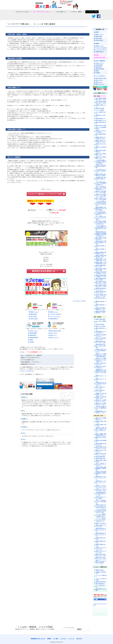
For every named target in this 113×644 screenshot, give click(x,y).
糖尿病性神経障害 (34, 338)
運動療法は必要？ (100, 570)
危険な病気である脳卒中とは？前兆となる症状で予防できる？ (101, 222)
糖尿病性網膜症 (33, 333)
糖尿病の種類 (34, 314)
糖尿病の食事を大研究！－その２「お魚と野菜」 (101, 346)
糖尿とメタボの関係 (100, 326)
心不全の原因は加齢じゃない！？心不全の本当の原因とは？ (101, 183)
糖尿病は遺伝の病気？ (101, 582)
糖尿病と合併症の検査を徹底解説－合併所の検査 (101, 473)
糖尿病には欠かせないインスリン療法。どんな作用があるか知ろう (101, 506)
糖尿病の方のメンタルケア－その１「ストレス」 (101, 478)
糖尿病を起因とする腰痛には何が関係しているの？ (101, 242)
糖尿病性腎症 (33, 335)
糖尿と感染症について (101, 120)
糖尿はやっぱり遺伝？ (101, 523)
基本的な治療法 (34, 319)
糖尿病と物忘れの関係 (101, 125)
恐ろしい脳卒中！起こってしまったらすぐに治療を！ (101, 218)
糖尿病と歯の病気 (100, 108)
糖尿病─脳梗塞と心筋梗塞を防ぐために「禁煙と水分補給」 (101, 209)
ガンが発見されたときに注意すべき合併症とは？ (101, 171)
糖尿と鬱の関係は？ (100, 584)
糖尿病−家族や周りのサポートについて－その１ (101, 530)
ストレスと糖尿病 (100, 110)
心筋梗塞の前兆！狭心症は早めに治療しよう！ (101, 179)
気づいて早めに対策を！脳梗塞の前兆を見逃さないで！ (101, 213)
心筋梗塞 (32, 342)
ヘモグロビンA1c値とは (56, 314)
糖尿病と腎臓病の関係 (101, 295)
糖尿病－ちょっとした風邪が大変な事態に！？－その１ (101, 562)
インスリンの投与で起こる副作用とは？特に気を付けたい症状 (101, 511)
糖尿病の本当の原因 (100, 57)
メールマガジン (63, 639)
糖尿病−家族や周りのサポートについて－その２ (101, 535)
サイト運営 (55, 639)
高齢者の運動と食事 (100, 459)
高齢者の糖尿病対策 (100, 457)
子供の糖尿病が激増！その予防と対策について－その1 (101, 494)
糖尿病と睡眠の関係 (100, 319)
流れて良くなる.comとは (23, 12)
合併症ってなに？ (34, 331)
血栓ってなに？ (54, 333)
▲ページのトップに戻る (79, 301)
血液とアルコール (54, 338)
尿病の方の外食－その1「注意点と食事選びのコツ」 (101, 351)
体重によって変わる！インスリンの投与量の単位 (101, 501)
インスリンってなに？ (55, 316)
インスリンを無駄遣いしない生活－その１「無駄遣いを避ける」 (101, 515)
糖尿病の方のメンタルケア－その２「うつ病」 (101, 482)
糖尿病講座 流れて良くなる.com (38, 639)
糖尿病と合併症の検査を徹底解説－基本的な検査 (101, 468)
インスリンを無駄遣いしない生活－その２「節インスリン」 (101, 520)
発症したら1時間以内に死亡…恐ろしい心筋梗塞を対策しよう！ (101, 188)
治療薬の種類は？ (54, 319)
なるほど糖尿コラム (61, 12)
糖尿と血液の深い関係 (55, 331)
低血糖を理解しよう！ (101, 118)
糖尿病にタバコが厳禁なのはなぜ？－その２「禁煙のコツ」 (101, 360)
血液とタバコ (53, 335)
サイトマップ (71, 639)
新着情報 (49, 639)
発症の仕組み (34, 316)
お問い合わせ (79, 639)
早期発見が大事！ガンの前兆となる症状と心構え (101, 166)
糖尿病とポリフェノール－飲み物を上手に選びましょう (101, 384)
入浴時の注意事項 (100, 324)
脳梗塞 (31, 340)
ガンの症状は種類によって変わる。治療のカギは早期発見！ (101, 162)
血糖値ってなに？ (54, 312)
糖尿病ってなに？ (35, 312)
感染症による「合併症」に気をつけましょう (101, 298)
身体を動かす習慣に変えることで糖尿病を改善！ (101, 408)
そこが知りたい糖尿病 (76, 12)
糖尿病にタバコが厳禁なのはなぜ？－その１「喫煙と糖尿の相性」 (101, 355)
